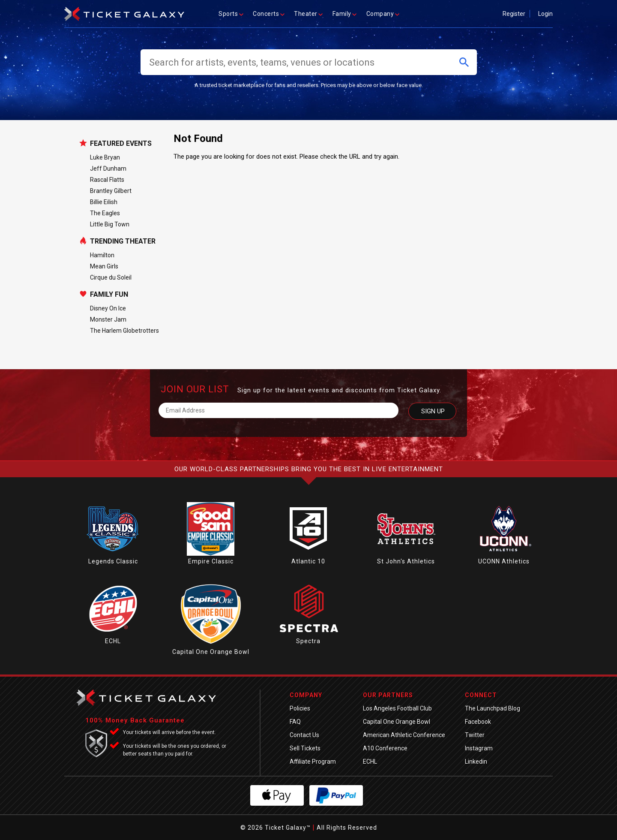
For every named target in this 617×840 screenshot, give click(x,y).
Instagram (479, 748)
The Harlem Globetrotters (124, 331)
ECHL (113, 641)
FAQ (295, 722)
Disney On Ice (108, 308)
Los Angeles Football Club (397, 708)
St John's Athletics (406, 561)
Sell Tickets (305, 748)
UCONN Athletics (504, 561)
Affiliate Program (313, 762)
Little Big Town (110, 224)
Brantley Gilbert (111, 191)
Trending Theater (123, 241)
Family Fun (109, 295)
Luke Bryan (105, 157)
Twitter (475, 735)
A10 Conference (385, 748)
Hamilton (102, 255)
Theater (309, 14)
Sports (231, 14)
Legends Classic (113, 561)
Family (345, 14)
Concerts (269, 14)
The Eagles (105, 213)
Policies (300, 708)
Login (545, 14)
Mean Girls (104, 266)
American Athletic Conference (404, 735)
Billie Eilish (104, 202)
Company (383, 14)
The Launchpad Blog (493, 708)
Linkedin (476, 762)
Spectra (308, 641)
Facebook (478, 722)
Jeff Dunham (108, 169)
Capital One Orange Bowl (211, 652)
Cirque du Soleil (111, 277)
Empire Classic (211, 561)
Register (514, 14)
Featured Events (121, 144)
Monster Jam (108, 319)
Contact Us (304, 735)
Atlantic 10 (308, 561)
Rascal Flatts (107, 180)
